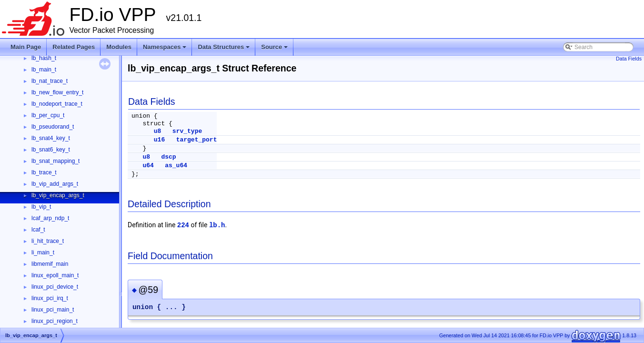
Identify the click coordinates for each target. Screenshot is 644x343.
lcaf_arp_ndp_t (50, 218)
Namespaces (166, 50)
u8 (158, 131)
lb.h (217, 225)
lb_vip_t (41, 207)
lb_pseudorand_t (53, 127)
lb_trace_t (44, 172)
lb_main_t (44, 70)
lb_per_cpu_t (48, 115)
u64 (148, 166)
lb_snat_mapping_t (55, 161)
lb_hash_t (44, 58)
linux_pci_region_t (55, 321)
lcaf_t (38, 230)
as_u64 (176, 166)
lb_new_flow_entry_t (57, 92)
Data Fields (629, 59)
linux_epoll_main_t (55, 275)
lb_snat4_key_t (51, 138)
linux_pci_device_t (55, 287)
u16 (159, 140)
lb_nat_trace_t (50, 81)
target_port (197, 140)
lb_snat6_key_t (51, 150)
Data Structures (224, 50)
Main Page (26, 47)
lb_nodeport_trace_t (57, 104)
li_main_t (43, 252)
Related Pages (74, 47)
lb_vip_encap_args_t (58, 195)
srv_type (187, 131)
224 (183, 225)
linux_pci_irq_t (50, 298)
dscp (168, 157)
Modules (119, 47)
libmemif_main (50, 264)
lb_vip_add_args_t (55, 184)
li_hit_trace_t (48, 241)
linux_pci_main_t (53, 310)
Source (275, 50)
